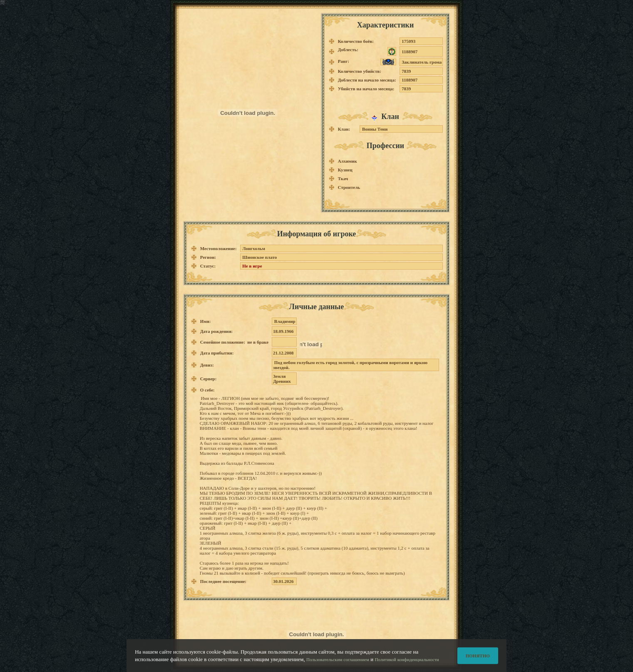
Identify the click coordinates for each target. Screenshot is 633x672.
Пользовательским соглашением (338, 663)
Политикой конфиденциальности (407, 663)
